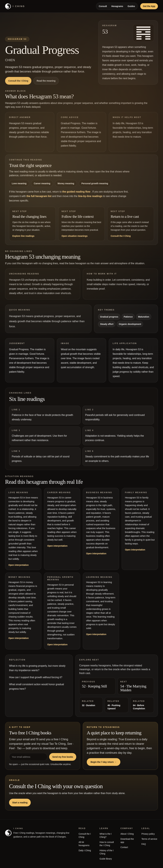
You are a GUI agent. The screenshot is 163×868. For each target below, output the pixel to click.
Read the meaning (46, 81)
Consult (103, 6)
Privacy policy (148, 834)
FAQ (144, 844)
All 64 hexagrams (84, 844)
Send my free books (63, 757)
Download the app (127, 841)
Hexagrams (117, 6)
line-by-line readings (91, 196)
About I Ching (127, 834)
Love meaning (19, 183)
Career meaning (42, 183)
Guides (131, 6)
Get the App (149, 6)
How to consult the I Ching (107, 844)
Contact (124, 847)
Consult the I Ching (18, 81)
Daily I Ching (85, 850)
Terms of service (149, 839)
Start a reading (20, 803)
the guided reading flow (77, 192)
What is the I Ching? (106, 835)
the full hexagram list (39, 196)
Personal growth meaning (95, 183)
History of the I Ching (106, 852)
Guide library (106, 859)
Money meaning (66, 183)
